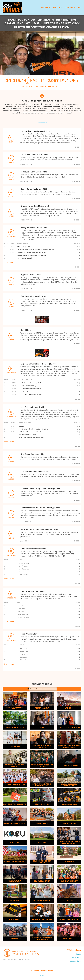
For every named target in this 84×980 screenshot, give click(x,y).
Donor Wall (70, 8)
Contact (79, 954)
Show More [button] (9, 262)
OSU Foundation (76, 961)
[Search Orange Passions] (43, 689)
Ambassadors (45, 8)
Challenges (58, 8)
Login (42, 975)
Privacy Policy (77, 958)
